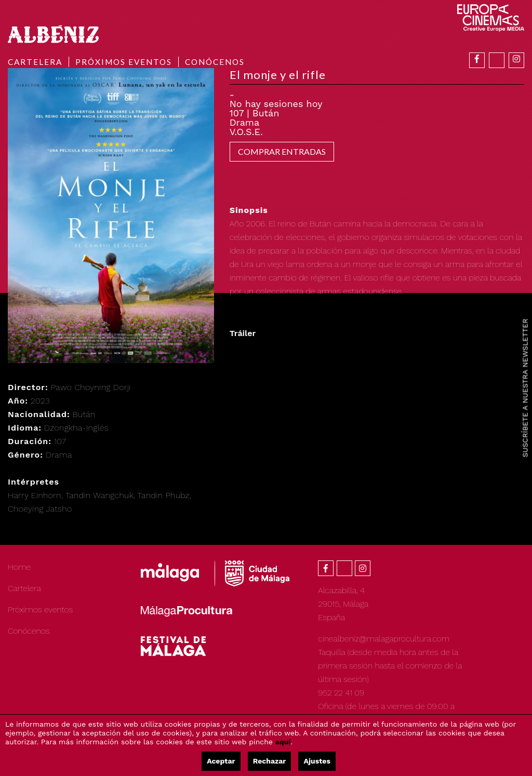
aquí (283, 742)
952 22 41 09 (341, 693)
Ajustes (317, 761)
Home (19, 567)
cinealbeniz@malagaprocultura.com (384, 639)
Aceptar (221, 761)
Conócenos (215, 62)
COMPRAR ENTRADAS (282, 151)
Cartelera (35, 62)
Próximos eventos (124, 62)
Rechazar (270, 761)
